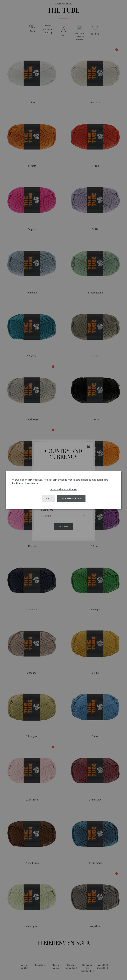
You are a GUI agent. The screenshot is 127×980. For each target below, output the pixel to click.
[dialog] (63, 490)
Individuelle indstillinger (63, 489)
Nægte (48, 499)
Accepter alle (71, 499)
